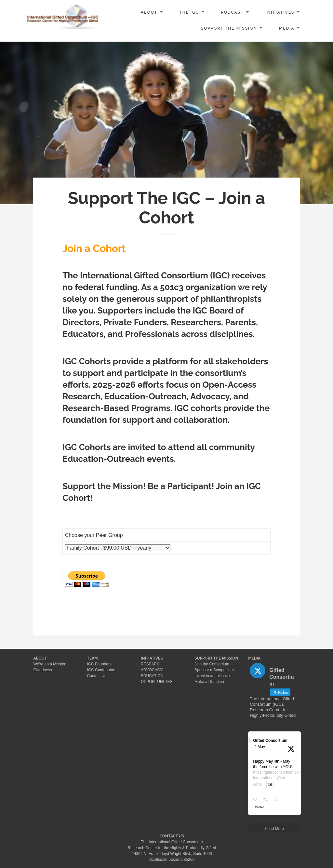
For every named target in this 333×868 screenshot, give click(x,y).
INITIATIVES (280, 12)
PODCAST (232, 12)
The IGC (189, 12)
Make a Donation (209, 682)
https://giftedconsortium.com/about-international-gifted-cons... (283, 778)
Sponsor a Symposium (214, 670)
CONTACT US (172, 836)
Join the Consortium (212, 664)
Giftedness (42, 670)
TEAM (93, 658)
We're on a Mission (50, 664)
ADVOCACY (152, 670)
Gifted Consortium (270, 741)
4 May (260, 747)
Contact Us (97, 676)
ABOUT (149, 12)
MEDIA (287, 28)
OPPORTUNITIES (157, 682)
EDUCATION (152, 676)
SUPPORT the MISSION (229, 28)
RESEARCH (152, 664)
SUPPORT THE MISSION (216, 658)
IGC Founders (99, 664)
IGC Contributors (102, 670)
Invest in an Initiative (212, 676)
